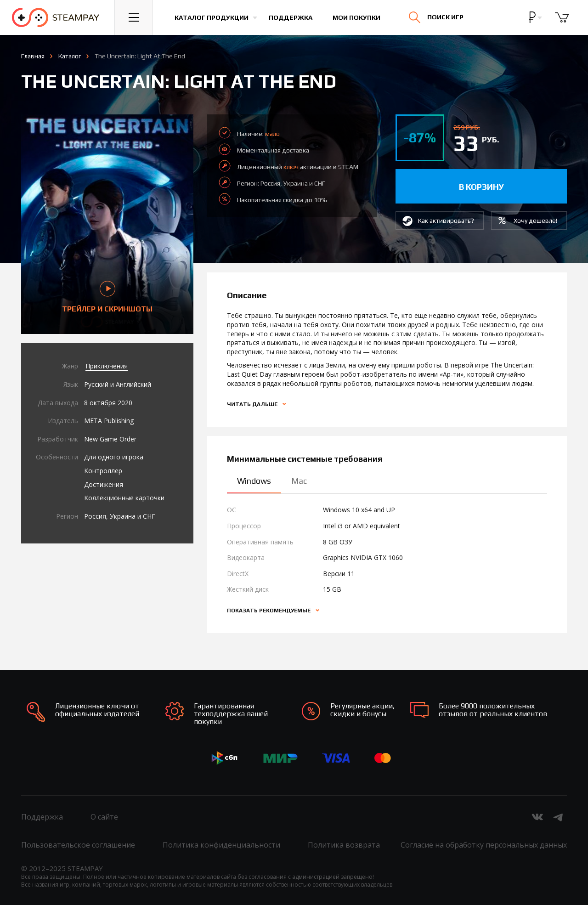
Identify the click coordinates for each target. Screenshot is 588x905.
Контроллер (103, 471)
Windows (254, 481)
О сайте (104, 817)
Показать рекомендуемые (269, 611)
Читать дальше (253, 404)
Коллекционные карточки (124, 498)
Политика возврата (344, 845)
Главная (33, 56)
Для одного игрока (114, 457)
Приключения (107, 366)
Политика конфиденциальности (221, 845)
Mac (299, 481)
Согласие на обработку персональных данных (484, 845)
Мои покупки (356, 17)
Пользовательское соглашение (78, 845)
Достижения (104, 484)
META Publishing (109, 421)
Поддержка (291, 17)
